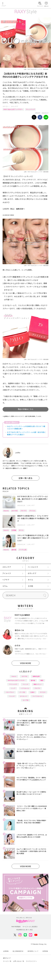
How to (6, 511)
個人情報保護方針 (18, 951)
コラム (5, 586)
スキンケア (14, 106)
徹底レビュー (38, 684)
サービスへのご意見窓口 (30, 927)
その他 (30, 586)
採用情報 (45, 951)
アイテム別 (23, 550)
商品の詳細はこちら (26, 409)
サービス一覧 (7, 961)
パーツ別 (22, 692)
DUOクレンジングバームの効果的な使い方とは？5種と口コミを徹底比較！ (26, 428)
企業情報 (6, 951)
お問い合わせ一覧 (19, 961)
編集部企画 (36, 676)
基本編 (14, 550)
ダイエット (24, 696)
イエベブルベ (10, 692)
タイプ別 (26, 700)
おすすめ (15, 511)
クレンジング (30, 109)
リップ (13, 688)
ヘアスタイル (25, 688)
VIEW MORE (26, 663)
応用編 (14, 530)
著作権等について (33, 951)
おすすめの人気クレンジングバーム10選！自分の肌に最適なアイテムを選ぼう (26, 433)
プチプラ (23, 511)
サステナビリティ (31, 961)
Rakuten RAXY (13, 4)
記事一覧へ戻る (26, 478)
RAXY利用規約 (16, 927)
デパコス (32, 511)
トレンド (25, 684)
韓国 (42, 680)
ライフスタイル (37, 696)
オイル (21, 530)
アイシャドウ (13, 684)
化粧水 (32, 692)
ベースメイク (33, 567)
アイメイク (7, 573)
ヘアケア (6, 580)
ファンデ (12, 696)
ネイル (30, 580)
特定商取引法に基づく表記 (25, 930)
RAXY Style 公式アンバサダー (13, 109)
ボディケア (32, 573)
